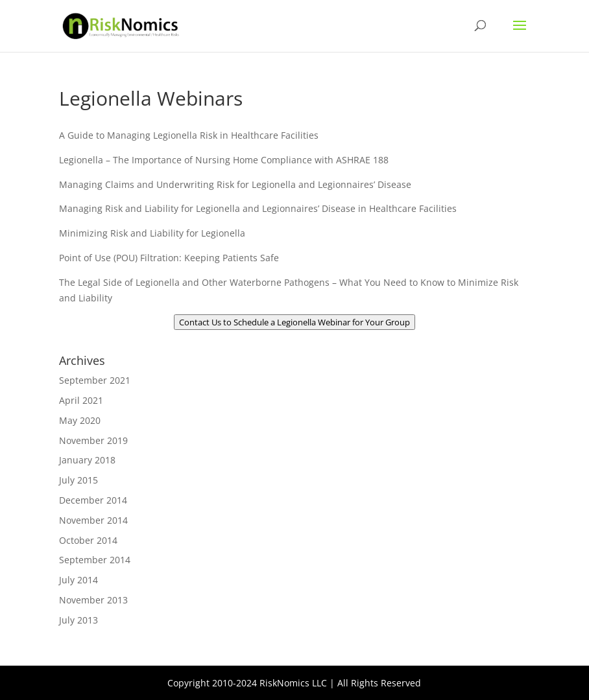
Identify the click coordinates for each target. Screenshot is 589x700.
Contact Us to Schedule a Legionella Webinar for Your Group (294, 322)
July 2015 (78, 480)
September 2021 (95, 380)
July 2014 (78, 580)
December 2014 (93, 500)
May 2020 (80, 420)
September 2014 (95, 560)
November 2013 (93, 600)
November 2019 (93, 440)
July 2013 (78, 620)
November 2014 (93, 520)
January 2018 (87, 460)
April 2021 (81, 400)
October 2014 (88, 540)
